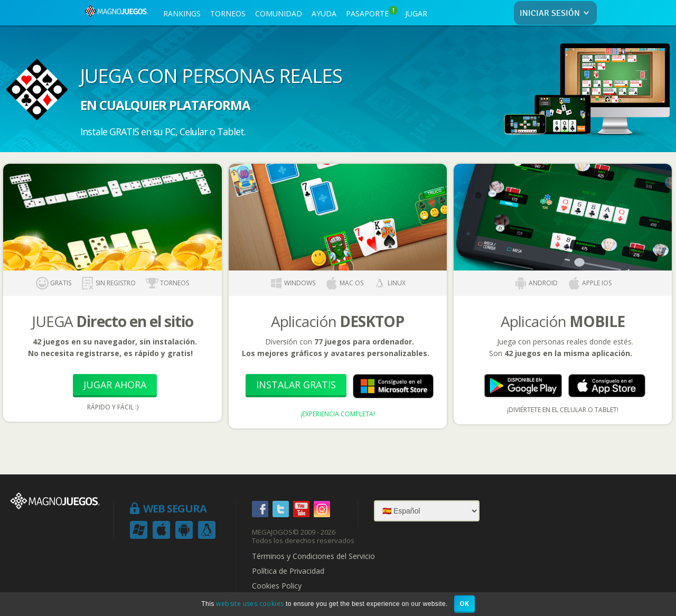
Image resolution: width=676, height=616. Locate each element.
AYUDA (324, 13)
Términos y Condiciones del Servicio (313, 556)
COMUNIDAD (279, 13)
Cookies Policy (277, 586)
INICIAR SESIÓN (556, 13)
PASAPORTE (372, 12)
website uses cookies (250, 604)
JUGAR (416, 13)
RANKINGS (182, 13)
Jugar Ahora (115, 385)
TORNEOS (228, 13)
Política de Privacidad (288, 571)
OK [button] (464, 604)
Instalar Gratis (296, 385)
